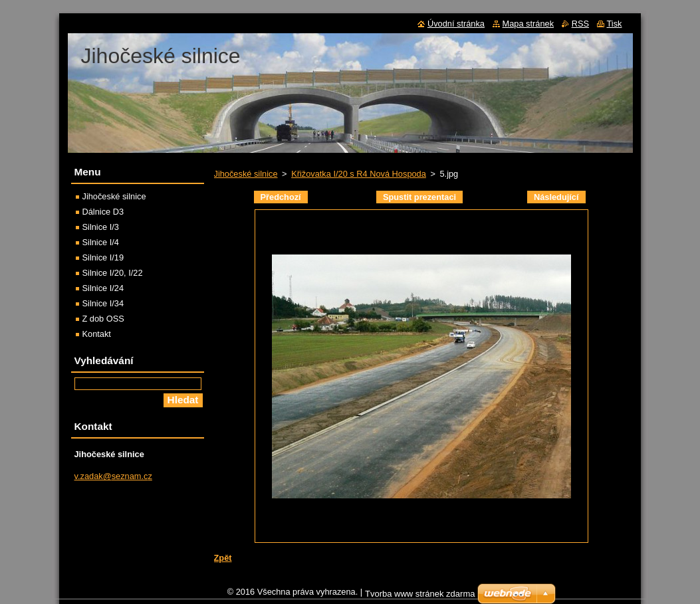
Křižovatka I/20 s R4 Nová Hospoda (359, 174)
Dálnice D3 (103, 212)
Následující (556, 197)
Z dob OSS (103, 319)
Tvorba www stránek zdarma (420, 597)
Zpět (223, 558)
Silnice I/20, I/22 (113, 273)
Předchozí (281, 197)
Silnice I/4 (101, 242)
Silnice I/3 (101, 227)
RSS (580, 24)
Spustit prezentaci (419, 197)
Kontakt (97, 334)
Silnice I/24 (103, 288)
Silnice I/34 (103, 303)
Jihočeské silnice (246, 174)
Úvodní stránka (456, 24)
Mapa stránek (528, 24)
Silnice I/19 (103, 257)
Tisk (615, 24)
